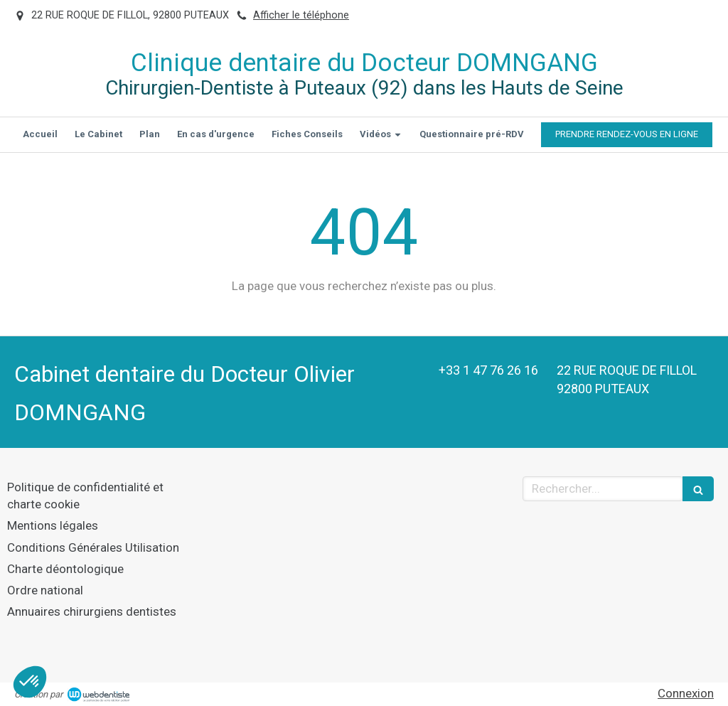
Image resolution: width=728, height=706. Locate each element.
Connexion (686, 693)
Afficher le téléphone (301, 15)
